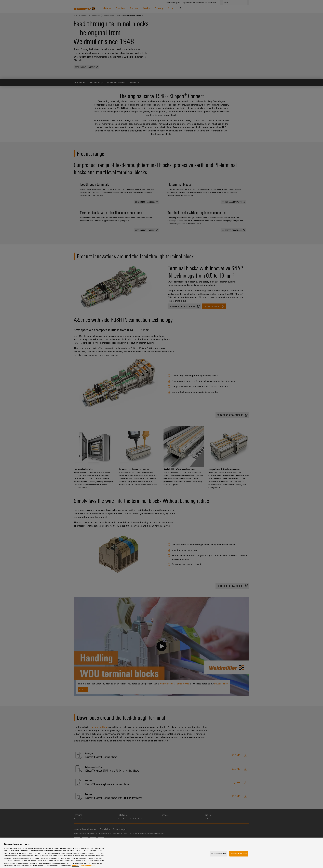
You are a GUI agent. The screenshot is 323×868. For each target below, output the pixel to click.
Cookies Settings (219, 855)
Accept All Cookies (239, 855)
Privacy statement (87, 866)
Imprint (75, 866)
